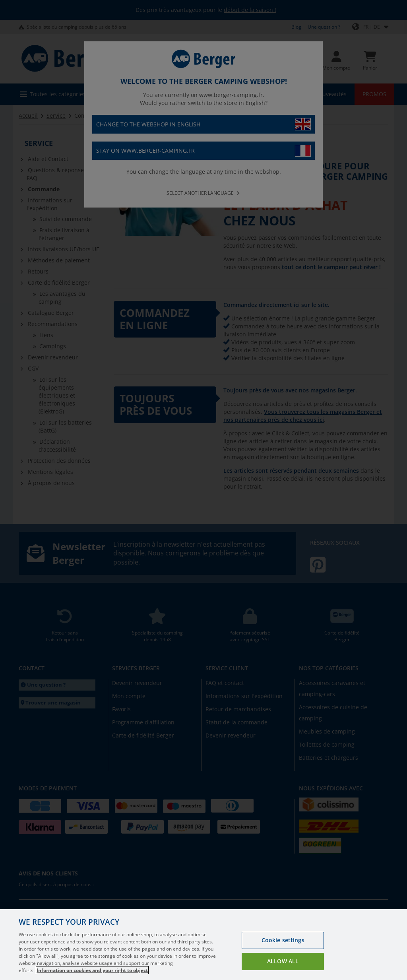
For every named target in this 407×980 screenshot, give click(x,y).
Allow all (283, 961)
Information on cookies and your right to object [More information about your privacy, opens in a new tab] (92, 970)
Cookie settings (283, 940)
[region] (203, 945)
